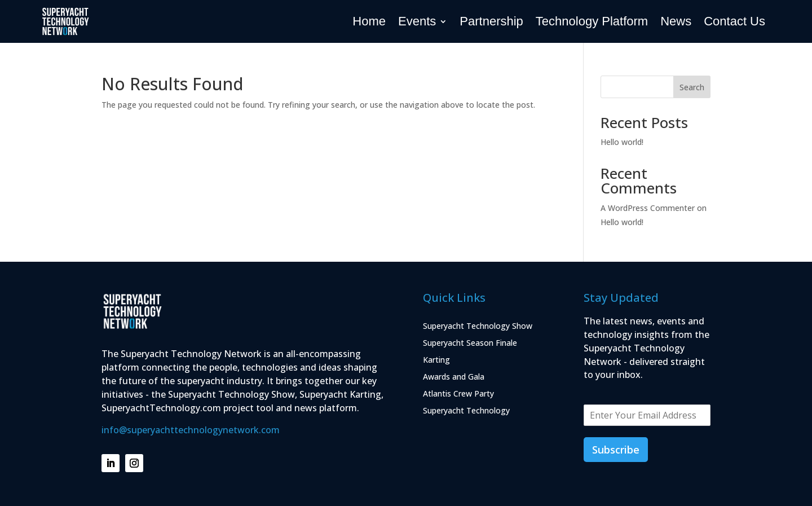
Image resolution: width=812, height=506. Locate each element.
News (676, 21)
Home (369, 21)
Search (692, 87)
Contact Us (734, 21)
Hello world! (622, 142)
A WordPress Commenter (648, 208)
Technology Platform (592, 21)
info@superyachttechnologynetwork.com (191, 430)
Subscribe (616, 450)
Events (417, 21)
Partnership (491, 21)
